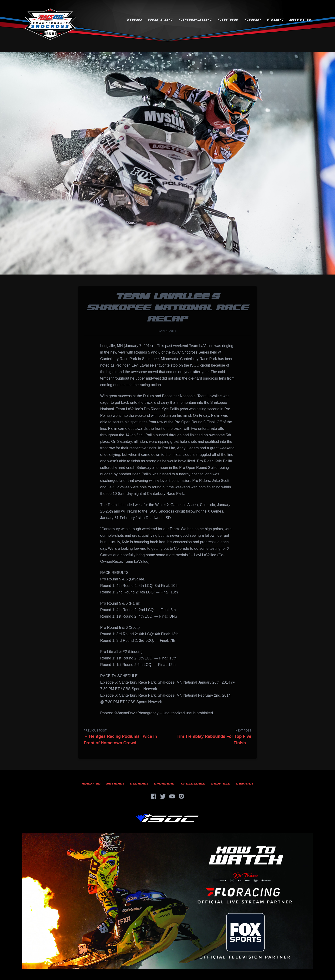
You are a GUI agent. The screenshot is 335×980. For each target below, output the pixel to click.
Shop (253, 20)
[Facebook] (154, 796)
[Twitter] (163, 796)
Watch (300, 20)
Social (228, 20)
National (115, 784)
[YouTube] (172, 796)
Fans (275, 20)
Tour (134, 20)
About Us (91, 784)
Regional (139, 784)
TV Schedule (193, 784)
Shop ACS (221, 784)
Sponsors (195, 20)
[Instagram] (181, 796)
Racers (160, 20)
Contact (245, 784)
